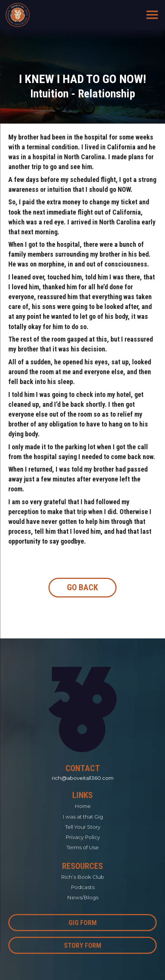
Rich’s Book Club (82, 877)
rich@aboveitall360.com (83, 778)
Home (83, 806)
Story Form (83, 945)
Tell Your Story (83, 827)
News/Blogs (83, 897)
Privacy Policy (83, 837)
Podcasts (83, 887)
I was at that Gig (83, 817)
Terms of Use (83, 847)
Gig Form (83, 923)
